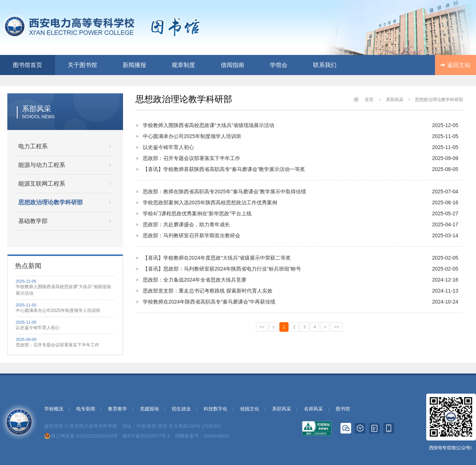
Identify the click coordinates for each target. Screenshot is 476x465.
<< (262, 327)
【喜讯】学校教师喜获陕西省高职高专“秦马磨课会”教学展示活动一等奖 (224, 169)
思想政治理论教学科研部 (51, 202)
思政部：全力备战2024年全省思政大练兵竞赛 (195, 280)
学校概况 (54, 409)
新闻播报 (134, 65)
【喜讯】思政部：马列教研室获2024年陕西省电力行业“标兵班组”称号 (222, 269)
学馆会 (279, 65)
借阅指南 (233, 65)
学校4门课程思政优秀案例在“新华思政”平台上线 (197, 213)
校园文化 (250, 409)
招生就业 (181, 409)
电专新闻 (86, 409)
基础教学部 (33, 221)
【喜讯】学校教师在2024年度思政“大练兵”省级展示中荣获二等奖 (217, 258)
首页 (369, 100)
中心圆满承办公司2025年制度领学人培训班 (58, 310)
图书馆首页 (27, 65)
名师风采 (313, 409)
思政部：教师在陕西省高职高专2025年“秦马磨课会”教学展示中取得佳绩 (224, 191)
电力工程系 (33, 146)
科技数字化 (215, 409)
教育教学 (118, 409)
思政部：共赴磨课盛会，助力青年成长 (186, 224)
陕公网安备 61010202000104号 (84, 436)
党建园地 (149, 409)
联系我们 (325, 65)
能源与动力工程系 (42, 165)
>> (337, 327)
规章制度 (183, 65)
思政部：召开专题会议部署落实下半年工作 (57, 345)
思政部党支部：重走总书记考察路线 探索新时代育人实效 (208, 291)
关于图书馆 (82, 65)
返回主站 (459, 65)
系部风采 (282, 409)
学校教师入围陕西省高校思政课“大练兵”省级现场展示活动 (63, 290)
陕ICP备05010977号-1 (146, 436)
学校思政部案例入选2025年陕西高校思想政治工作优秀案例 (210, 202)
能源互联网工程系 (42, 184)
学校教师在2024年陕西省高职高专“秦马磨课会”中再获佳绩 (209, 302)
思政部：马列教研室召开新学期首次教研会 (191, 235)
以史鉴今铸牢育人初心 (38, 328)
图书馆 (343, 409)
